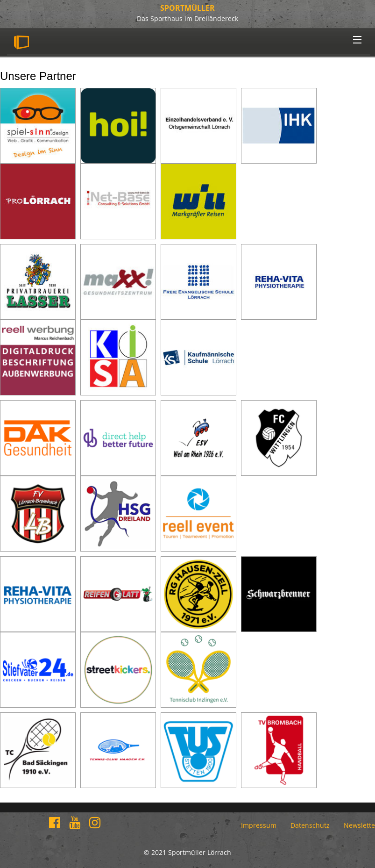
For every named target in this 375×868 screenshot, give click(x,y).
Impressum (259, 825)
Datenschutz (310, 825)
